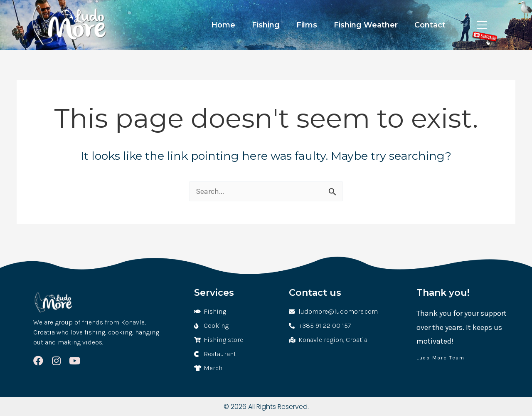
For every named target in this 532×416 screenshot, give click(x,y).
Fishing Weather (366, 25)
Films (307, 25)
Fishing (266, 25)
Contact (430, 25)
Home (223, 25)
